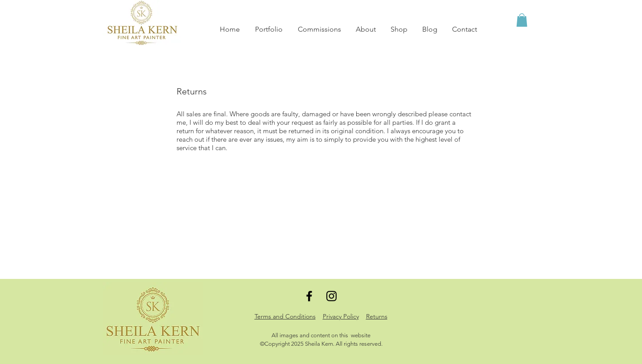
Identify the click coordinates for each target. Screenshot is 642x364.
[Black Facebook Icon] (309, 296)
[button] (522, 20)
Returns (377, 316)
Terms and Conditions (285, 316)
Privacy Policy (341, 316)
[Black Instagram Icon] (331, 296)
